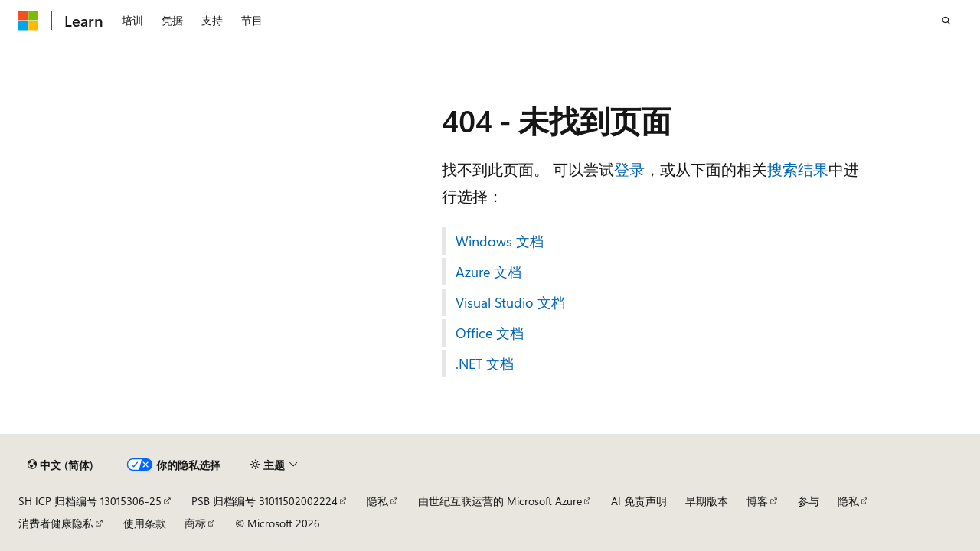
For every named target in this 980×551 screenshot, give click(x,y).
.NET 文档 (485, 364)
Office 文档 (490, 333)
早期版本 (707, 501)
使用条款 (145, 523)
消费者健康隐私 (56, 523)
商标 (195, 523)
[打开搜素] (946, 21)
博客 (757, 501)
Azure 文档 (488, 272)
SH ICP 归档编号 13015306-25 (90, 501)
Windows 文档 (500, 241)
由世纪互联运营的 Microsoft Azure (500, 501)
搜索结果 (798, 169)
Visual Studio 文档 (510, 302)
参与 (808, 501)
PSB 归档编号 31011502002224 (265, 501)
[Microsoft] (28, 21)
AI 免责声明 (639, 501)
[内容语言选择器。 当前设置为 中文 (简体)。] (60, 465)
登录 (629, 169)
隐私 (377, 501)
